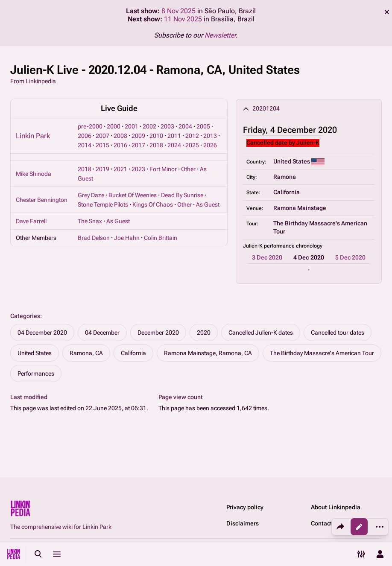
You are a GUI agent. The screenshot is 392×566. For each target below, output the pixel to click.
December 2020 (158, 333)
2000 (114, 126)
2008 (120, 136)
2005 (203, 126)
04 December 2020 (42, 333)
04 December (102, 333)
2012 (192, 136)
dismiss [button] (387, 12)
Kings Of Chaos (153, 204)
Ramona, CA (86, 353)
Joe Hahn (127, 238)
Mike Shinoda (34, 174)
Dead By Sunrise (182, 195)
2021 (120, 169)
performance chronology (293, 246)
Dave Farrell (31, 221)
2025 (192, 145)
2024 (174, 145)
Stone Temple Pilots (103, 204)
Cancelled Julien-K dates (261, 333)
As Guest (208, 204)
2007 (102, 136)
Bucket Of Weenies (133, 195)
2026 (210, 145)
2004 (185, 126)
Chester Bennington (42, 200)
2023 (138, 169)
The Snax (90, 221)
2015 (102, 145)
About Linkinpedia (336, 507)
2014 (85, 145)
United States (35, 353)
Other (188, 169)
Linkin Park (33, 136)
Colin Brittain (161, 238)
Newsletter (220, 35)
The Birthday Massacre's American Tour (322, 353)
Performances (36, 373)
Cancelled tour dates (338, 333)
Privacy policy (245, 507)
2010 (156, 136)
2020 (204, 333)
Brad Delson (94, 238)
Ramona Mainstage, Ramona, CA (208, 353)
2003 (167, 126)
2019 (102, 169)
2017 (138, 145)
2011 (174, 136)
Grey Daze (91, 195)
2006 (85, 136)
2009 (138, 136)
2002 (149, 126)
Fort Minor (163, 169)
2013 (210, 136)
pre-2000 (90, 126)
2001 (132, 126)
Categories (25, 316)
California (133, 353)
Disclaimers (243, 523)
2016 (120, 145)
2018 (156, 145)
